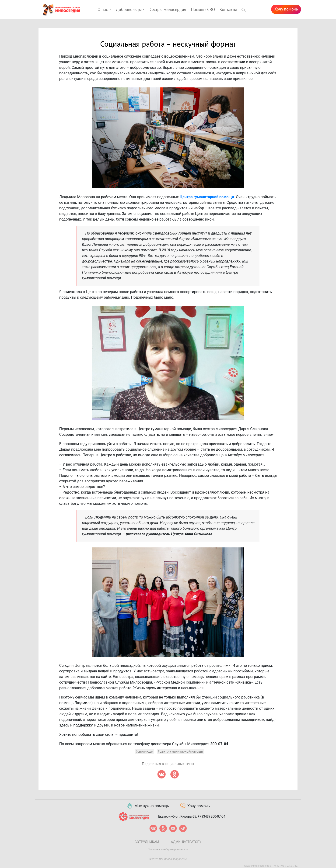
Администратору (186, 842)
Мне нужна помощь (148, 806)
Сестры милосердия (168, 10)
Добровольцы (129, 10)
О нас (103, 10)
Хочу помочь (286, 9)
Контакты (228, 10)
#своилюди (144, 751)
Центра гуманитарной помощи (207, 197)
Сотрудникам (147, 842)
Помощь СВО (203, 10)
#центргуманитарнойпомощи (180, 751)
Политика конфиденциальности (168, 849)
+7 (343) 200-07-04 (212, 816)
